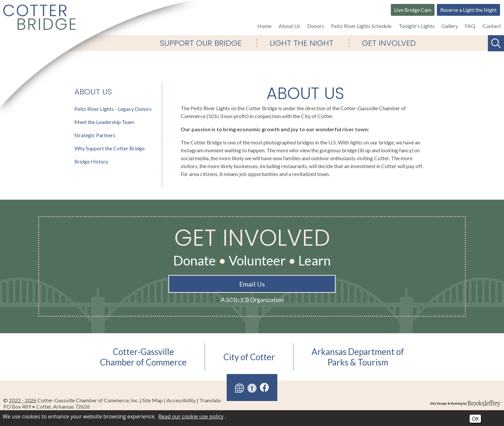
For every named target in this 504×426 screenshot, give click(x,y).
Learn (315, 261)
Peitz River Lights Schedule (361, 26)
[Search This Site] (496, 43)
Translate (210, 400)
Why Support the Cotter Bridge (110, 148)
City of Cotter (249, 357)
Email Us (252, 284)
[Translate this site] (239, 388)
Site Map (153, 400)
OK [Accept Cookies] (475, 419)
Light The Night (302, 43)
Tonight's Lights (417, 26)
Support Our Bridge (201, 43)
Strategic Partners (95, 135)
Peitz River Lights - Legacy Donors (113, 109)
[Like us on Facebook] (265, 387)
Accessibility (181, 400)
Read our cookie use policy (191, 416)
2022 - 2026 (23, 400)
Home (264, 26)
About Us (290, 26)
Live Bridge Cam (413, 10)
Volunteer (257, 261)
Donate (195, 261)
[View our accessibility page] (252, 388)
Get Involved (389, 43)
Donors (316, 26)
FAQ (470, 26)
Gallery (450, 26)
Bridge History (91, 161)
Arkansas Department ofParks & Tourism (358, 357)
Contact (492, 26)
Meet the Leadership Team (104, 122)
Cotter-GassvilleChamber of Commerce (143, 357)
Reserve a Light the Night (468, 10)
